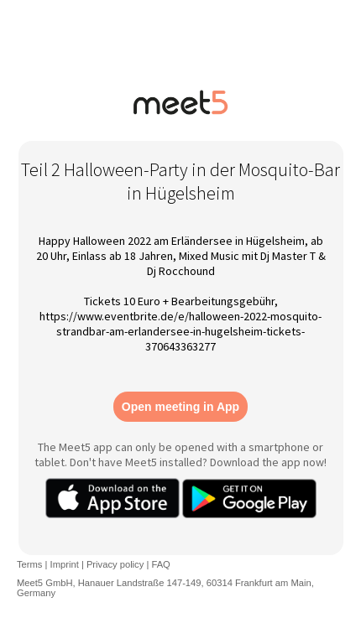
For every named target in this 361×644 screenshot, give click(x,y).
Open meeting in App (180, 407)
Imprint (65, 564)
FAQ (160, 564)
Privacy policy (115, 564)
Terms (29, 564)
